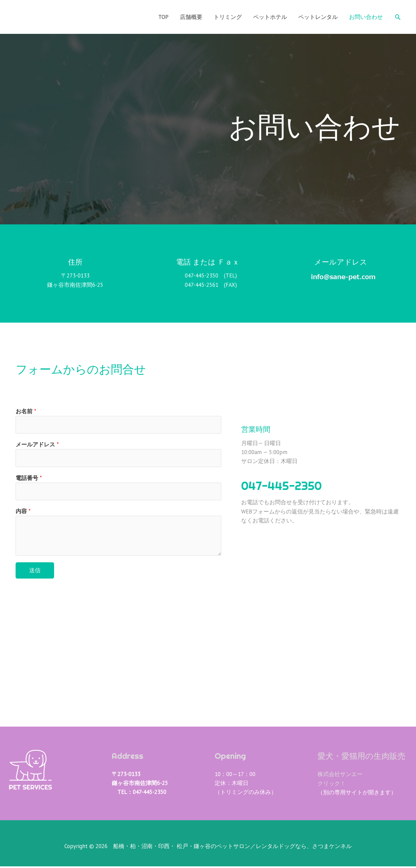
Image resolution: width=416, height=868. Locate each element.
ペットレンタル (318, 17)
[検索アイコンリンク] (398, 17)
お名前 (26, 411)
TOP (163, 17)
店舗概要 (191, 17)
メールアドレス (37, 445)
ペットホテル (270, 17)
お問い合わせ (366, 17)
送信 (35, 572)
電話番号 (29, 479)
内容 (23, 513)
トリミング (228, 17)
